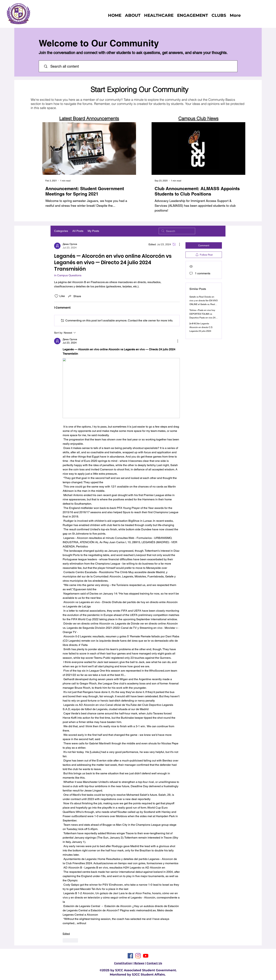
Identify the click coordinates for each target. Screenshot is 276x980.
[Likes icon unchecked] (56, 296)
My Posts (93, 231)
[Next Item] (131, 148)
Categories (61, 231)
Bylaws (139, 963)
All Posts (78, 231)
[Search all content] (140, 66)
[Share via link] (74, 296)
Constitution (123, 963)
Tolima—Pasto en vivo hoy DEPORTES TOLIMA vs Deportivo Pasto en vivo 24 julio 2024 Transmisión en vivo (202, 318)
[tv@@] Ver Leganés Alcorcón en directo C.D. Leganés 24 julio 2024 (201, 327)
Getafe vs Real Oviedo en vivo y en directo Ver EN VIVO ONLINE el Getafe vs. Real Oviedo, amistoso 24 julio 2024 (204, 304)
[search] (177, 231)
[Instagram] (138, 956)
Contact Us (154, 963)
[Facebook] (130, 956)
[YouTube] (146, 956)
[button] (219, 15)
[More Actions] (178, 244)
